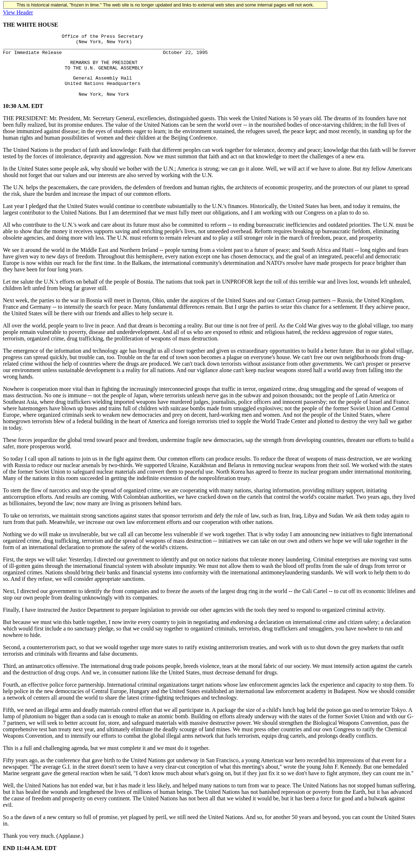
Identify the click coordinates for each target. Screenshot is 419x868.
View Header (18, 12)
